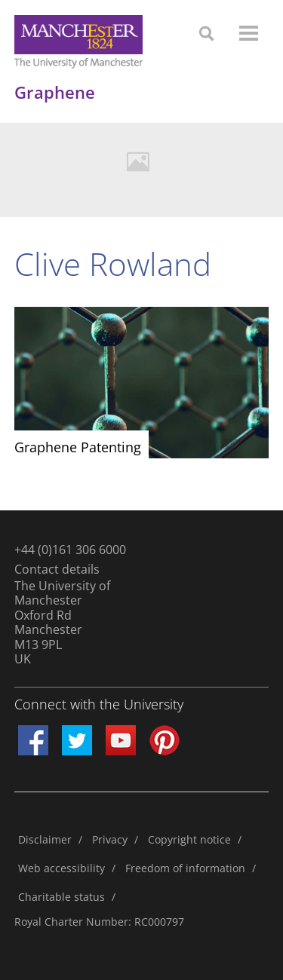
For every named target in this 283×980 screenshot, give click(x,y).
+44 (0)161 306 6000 (70, 550)
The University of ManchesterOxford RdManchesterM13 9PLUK (62, 623)
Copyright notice (189, 839)
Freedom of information (185, 868)
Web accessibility (62, 868)
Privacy (110, 839)
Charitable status (62, 897)
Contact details (57, 569)
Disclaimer (45, 839)
